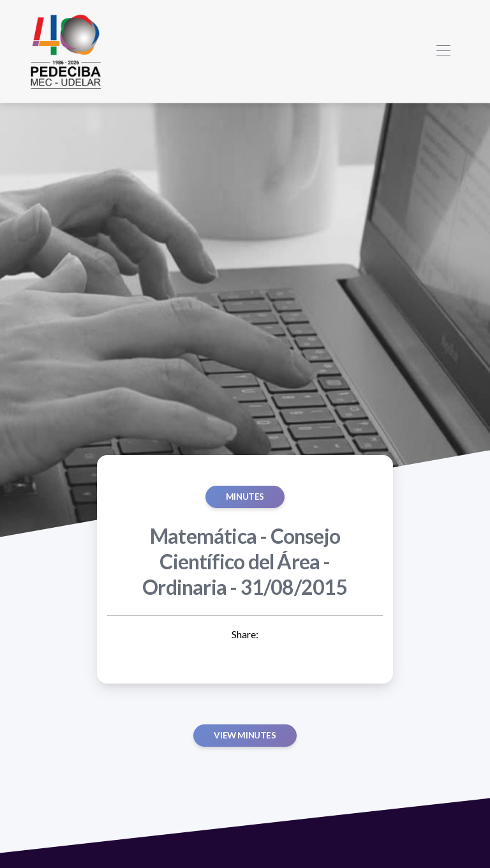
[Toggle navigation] (443, 51)
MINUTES (245, 497)
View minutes (245, 735)
